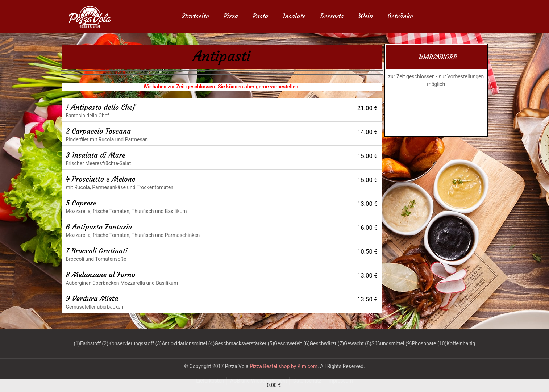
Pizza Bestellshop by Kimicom (284, 366)
